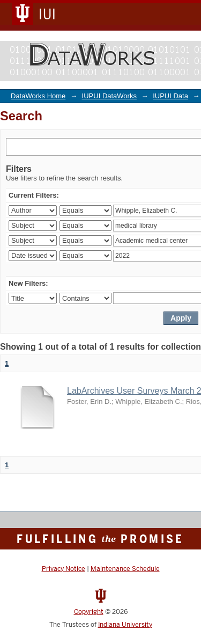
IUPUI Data (170, 96)
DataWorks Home (38, 96)
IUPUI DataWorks (109, 96)
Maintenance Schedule (125, 569)
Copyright (89, 612)
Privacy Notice (64, 569)
